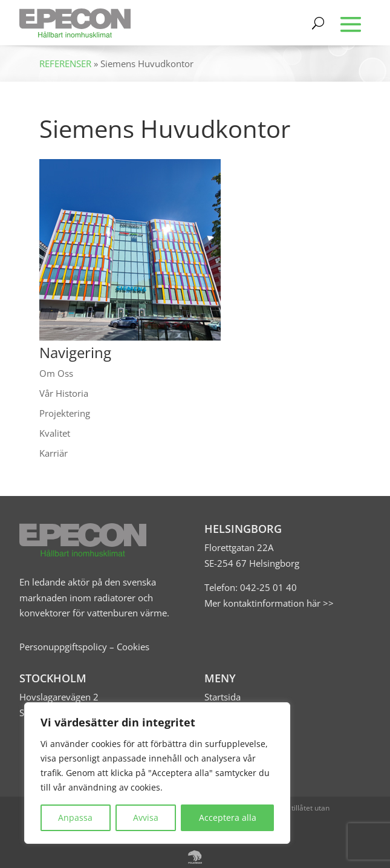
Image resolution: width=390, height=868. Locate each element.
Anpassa (75, 817)
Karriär (54, 453)
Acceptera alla (228, 817)
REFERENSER (65, 64)
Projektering (65, 413)
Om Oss (56, 373)
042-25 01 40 (267, 587)
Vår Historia (64, 393)
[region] (157, 773)
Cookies (133, 647)
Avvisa (146, 817)
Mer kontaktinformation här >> (269, 603)
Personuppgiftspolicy (63, 647)
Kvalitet (55, 433)
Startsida (223, 697)
